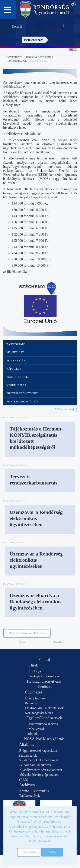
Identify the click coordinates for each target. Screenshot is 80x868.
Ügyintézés (14, 57)
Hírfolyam (36, 671)
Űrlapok (32, 734)
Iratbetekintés (18, 377)
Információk (18, 61)
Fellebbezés (16, 360)
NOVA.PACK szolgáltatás (44, 739)
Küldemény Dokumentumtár (39, 760)
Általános (27, 744)
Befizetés (31, 703)
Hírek (34, 665)
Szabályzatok (36, 729)
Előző (22, 642)
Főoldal (44, 660)
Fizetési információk (22, 401)
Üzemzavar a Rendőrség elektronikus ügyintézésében (36, 518)
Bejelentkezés (34, 40)
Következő (59, 642)
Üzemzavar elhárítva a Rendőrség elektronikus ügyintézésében (36, 602)
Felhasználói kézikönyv (35, 765)
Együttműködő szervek (44, 718)
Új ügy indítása (35, 698)
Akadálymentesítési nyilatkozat (41, 770)
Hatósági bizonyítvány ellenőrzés (44, 684)
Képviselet (15, 369)
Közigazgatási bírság (41, 57)
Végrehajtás (16, 385)
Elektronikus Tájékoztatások (44, 708)
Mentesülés (15, 352)
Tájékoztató (16, 344)
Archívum (27, 785)
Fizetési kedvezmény (22, 393)
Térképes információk (44, 676)
